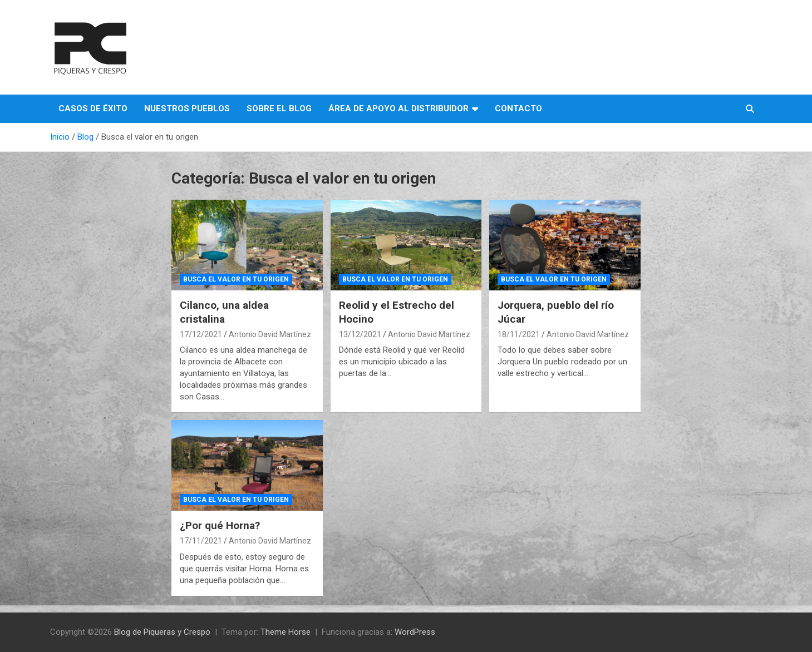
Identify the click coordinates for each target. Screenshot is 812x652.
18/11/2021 (519, 334)
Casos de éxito (93, 108)
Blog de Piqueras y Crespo (162, 632)
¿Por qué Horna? (220, 525)
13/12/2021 (360, 334)
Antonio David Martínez (270, 334)
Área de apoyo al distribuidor (398, 108)
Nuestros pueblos (187, 108)
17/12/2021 (201, 334)
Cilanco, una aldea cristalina (224, 312)
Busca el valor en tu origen (236, 279)
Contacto (518, 108)
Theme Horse (286, 632)
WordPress (415, 632)
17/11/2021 (201, 541)
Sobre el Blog (279, 108)
